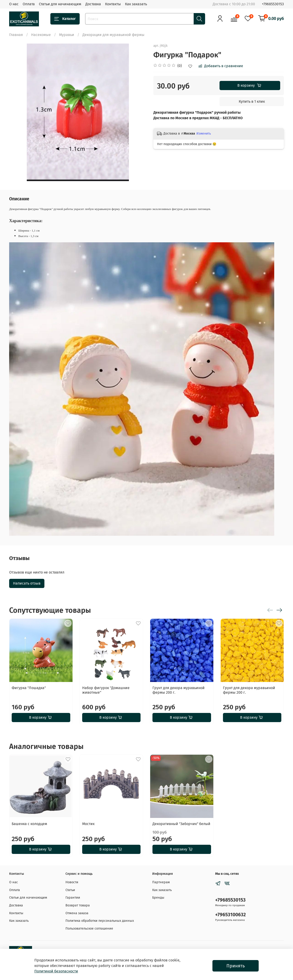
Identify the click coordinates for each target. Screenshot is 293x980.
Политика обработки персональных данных (100, 921)
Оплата (29, 4)
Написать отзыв (27, 583)
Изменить (204, 134)
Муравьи (67, 35)
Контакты (113, 4)
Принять (236, 966)
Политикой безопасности (56, 971)
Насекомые (41, 35)
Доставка (93, 4)
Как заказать (136, 4)
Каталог (65, 19)
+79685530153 (273, 4)
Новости (72, 882)
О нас (14, 4)
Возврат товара (78, 905)
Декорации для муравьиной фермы (113, 35)
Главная (16, 35)
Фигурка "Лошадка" (29, 688)
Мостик (88, 824)
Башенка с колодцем (29, 824)
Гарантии (73, 898)
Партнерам (161, 882)
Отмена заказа (77, 913)
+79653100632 (231, 915)
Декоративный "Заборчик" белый (181, 824)
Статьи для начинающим (60, 4)
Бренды (158, 898)
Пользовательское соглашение (89, 929)
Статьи (70, 890)
